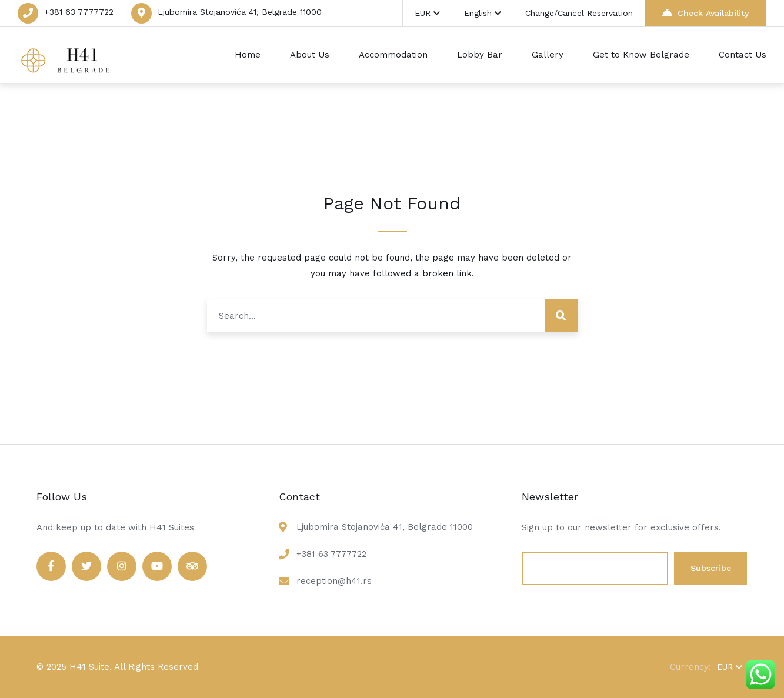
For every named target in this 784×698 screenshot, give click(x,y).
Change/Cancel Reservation (579, 13)
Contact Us (743, 55)
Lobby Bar (480, 55)
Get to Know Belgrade (641, 55)
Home (248, 55)
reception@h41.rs (334, 581)
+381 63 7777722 (79, 12)
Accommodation (393, 55)
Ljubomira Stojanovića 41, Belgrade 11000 (240, 12)
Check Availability (705, 13)
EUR (427, 13)
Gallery (548, 55)
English (483, 13)
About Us (310, 55)
